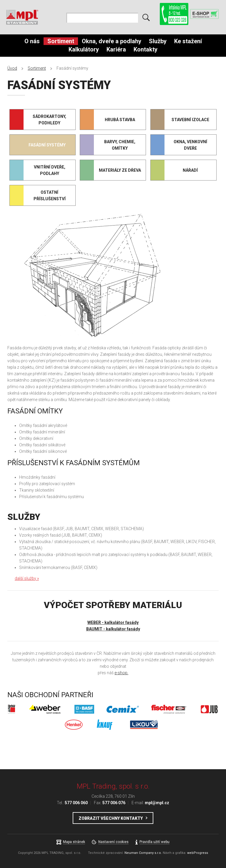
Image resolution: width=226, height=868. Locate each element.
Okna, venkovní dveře (190, 145)
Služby (158, 41)
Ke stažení (188, 41)
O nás (32, 41)
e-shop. (121, 673)
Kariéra (116, 49)
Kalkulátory (84, 49)
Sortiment (61, 41)
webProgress (198, 853)
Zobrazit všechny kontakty (111, 818)
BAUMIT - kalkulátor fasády (113, 629)
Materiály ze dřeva (120, 170)
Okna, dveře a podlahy (112, 41)
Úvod (12, 68)
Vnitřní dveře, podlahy (50, 170)
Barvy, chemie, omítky (120, 145)
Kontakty (146, 49)
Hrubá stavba (120, 120)
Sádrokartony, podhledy (49, 120)
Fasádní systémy (47, 145)
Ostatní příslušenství (50, 196)
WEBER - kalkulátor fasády (113, 622)
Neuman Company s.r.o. (143, 853)
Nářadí (190, 170)
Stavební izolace (190, 120)
